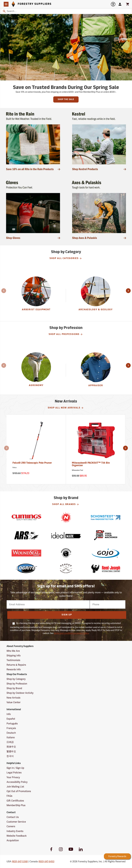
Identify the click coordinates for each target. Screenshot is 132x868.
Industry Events (15, 831)
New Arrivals (13, 698)
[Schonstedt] (106, 517)
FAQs (9, 796)
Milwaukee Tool (77, 470)
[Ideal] (66, 535)
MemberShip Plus (16, 805)
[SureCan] (106, 535)
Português (12, 724)
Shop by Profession (17, 684)
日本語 (10, 742)
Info (9, 714)
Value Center (14, 702)
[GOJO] (106, 553)
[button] (2, 291)
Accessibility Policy (17, 782)
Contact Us (13, 817)
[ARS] (26, 535)
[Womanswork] (66, 553)
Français (11, 728)
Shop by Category (16, 679)
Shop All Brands (66, 504)
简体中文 (11, 747)
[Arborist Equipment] (36, 295)
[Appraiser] (96, 370)
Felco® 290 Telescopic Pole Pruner (32, 463)
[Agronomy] (36, 370)
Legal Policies (14, 773)
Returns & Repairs (16, 665)
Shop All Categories (66, 258)
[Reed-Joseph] (106, 568)
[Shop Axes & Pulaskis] (99, 210)
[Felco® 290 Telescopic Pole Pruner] (36, 449)
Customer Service (16, 822)
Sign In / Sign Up (15, 768)
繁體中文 (11, 752)
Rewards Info (14, 669)
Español (11, 719)
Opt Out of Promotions (19, 791)
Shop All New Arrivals (66, 408)
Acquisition (13, 840)
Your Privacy (13, 777)
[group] (36, 295)
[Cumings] (26, 517)
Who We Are (13, 651)
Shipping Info (14, 656)
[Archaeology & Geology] (96, 295)
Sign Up (67, 615)
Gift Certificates (15, 801)
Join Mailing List (15, 787)
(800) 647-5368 (20, 861)
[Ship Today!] (33, 141)
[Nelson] (66, 517)
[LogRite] (26, 568)
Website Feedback (17, 836)
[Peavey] (66, 568)
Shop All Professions (66, 334)
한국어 (10, 756)
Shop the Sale (66, 99)
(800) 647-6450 (46, 861)
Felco (15, 468)
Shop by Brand (14, 688)
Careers (11, 826)
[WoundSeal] (26, 553)
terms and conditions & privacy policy (71, 633)
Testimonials (13, 660)
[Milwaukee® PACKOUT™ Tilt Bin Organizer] (96, 449)
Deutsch (11, 733)
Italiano (11, 737)
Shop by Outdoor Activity (20, 693)
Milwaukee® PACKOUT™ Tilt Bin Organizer (91, 464)
